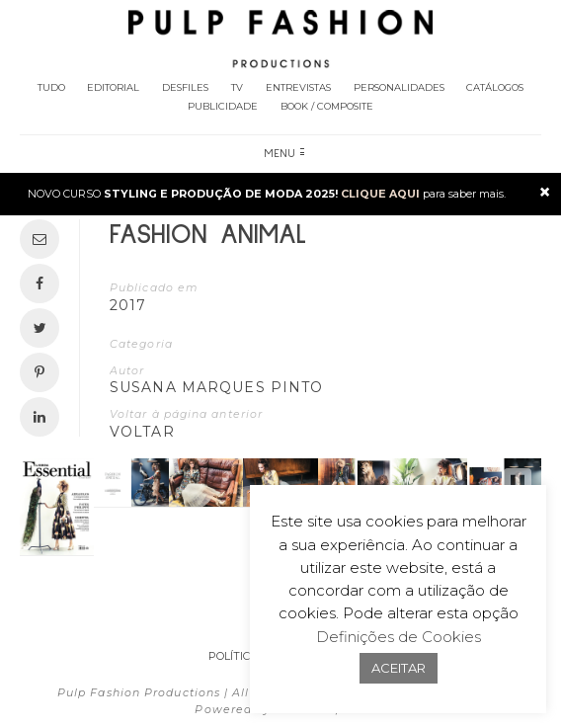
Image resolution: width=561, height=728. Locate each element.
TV (237, 87)
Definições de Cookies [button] (399, 637)
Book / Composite (327, 106)
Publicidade (223, 106)
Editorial (113, 87)
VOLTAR (142, 432)
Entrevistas (298, 87)
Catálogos (495, 87)
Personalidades (399, 87)
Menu (284, 154)
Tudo (51, 87)
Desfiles (185, 87)
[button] (518, 483)
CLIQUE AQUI (380, 194)
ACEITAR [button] (399, 668)
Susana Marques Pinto (216, 387)
